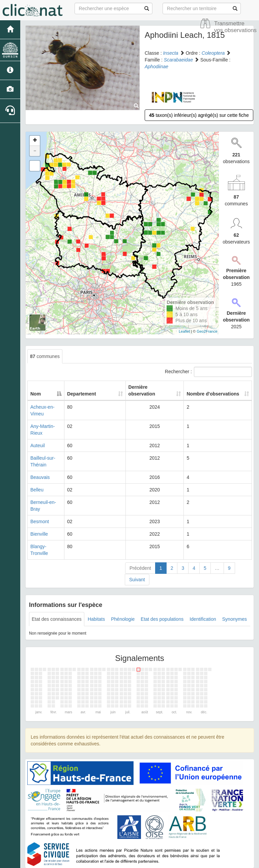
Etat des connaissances (57, 585)
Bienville (39, 507)
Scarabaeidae (178, 60)
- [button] (35, 151)
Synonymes (235, 585)
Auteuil (38, 432)
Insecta (170, 53)
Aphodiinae (156, 67)
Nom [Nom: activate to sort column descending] (36, 394)
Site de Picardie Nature (149, 844)
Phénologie (123, 585)
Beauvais (40, 457)
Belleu (37, 469)
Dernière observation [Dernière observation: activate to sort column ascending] (146, 390)
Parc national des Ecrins (196, 861)
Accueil (113, 844)
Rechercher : (208, 372)
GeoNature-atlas (114, 861)
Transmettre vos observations (235, 27)
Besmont (40, 494)
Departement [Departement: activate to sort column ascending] (105, 394)
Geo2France (207, 331)
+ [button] (35, 141)
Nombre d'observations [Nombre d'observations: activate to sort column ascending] (208, 390)
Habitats (96, 585)
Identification (203, 585)
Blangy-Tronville (47, 519)
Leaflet (184, 331)
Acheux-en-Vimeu (49, 407)
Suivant (137, 546)
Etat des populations (162, 585)
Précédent (140, 534)
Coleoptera (213, 53)
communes (45, 356)
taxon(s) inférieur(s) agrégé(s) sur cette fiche (199, 115)
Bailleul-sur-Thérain (51, 444)
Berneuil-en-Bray (48, 482)
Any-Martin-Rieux (49, 419)
